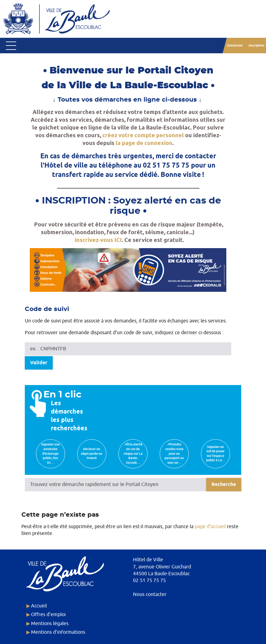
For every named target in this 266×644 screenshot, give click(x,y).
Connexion (235, 46)
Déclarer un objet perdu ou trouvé (92, 454)
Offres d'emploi (48, 615)
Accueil (39, 606)
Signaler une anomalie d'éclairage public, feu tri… (51, 453)
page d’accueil (210, 527)
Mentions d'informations (58, 632)
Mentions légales (50, 624)
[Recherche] (224, 485)
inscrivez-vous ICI (98, 240)
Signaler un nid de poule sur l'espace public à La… (216, 454)
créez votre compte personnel (143, 136)
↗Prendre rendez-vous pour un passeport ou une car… (174, 453)
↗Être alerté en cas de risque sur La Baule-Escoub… (133, 453)
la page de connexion (144, 143)
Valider (39, 363)
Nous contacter (150, 594)
